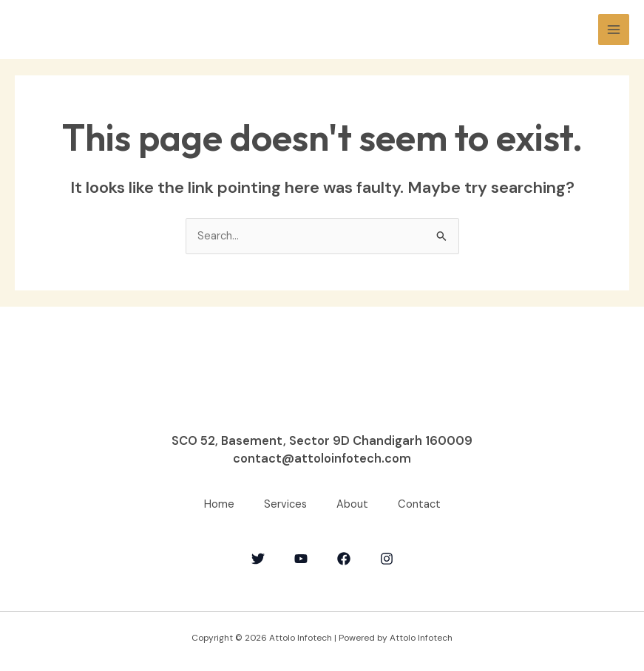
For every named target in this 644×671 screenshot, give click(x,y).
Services (285, 504)
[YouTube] (301, 559)
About (352, 504)
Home (219, 504)
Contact (419, 504)
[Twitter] (258, 559)
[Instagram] (387, 559)
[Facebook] (344, 559)
